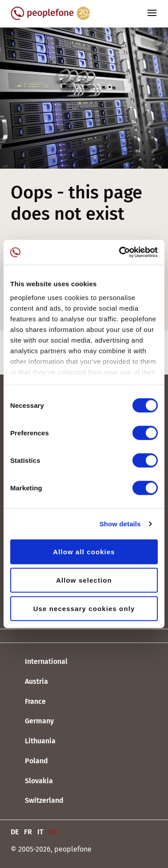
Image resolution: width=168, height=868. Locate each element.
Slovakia (32, 781)
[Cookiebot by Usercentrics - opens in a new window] (120, 253)
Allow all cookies (84, 551)
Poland (29, 761)
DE (15, 832)
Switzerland (37, 801)
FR (28, 832)
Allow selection (84, 580)
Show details (120, 524)
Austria (29, 682)
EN (53, 832)
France (28, 702)
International (39, 662)
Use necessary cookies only (84, 608)
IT (40, 832)
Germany (32, 722)
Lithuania (33, 742)
